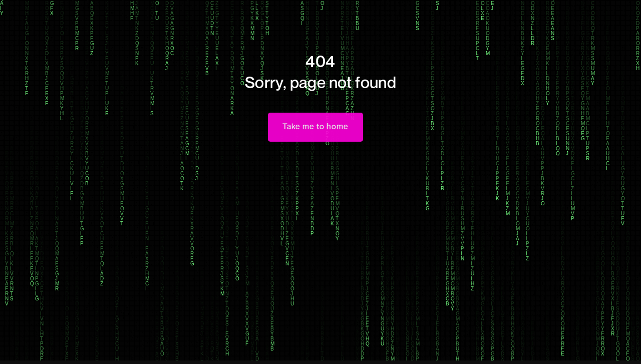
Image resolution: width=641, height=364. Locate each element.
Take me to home (315, 126)
